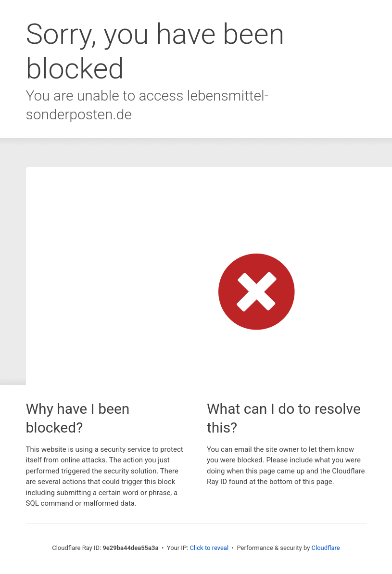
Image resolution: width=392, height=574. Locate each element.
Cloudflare (326, 548)
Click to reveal (209, 548)
